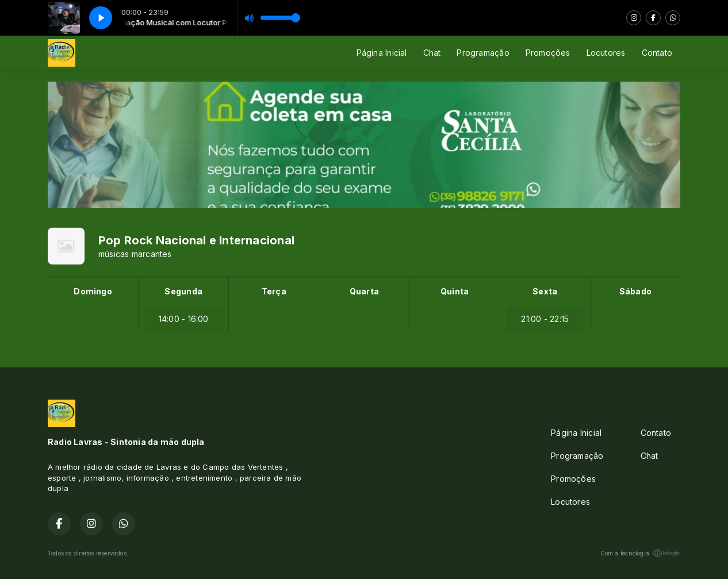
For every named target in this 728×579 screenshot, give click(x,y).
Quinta (455, 291)
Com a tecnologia (640, 553)
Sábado (635, 291)
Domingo (93, 291)
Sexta (545, 291)
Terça (274, 291)
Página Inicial (382, 53)
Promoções (548, 53)
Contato (657, 53)
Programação (483, 53)
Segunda (183, 291)
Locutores (606, 53)
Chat (432, 53)
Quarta (364, 291)
